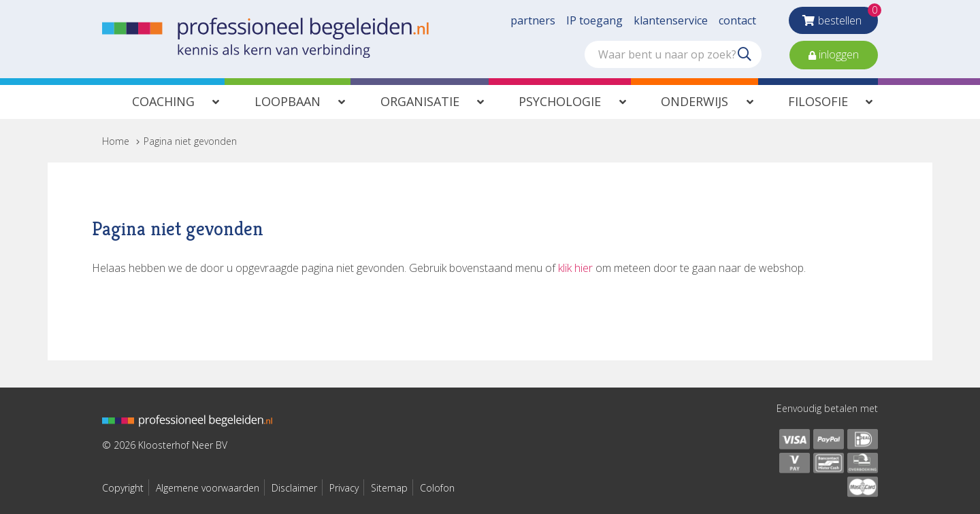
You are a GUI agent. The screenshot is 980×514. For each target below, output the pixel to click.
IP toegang (594, 20)
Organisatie (420, 101)
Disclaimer (294, 488)
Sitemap (389, 488)
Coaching (163, 101)
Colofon (437, 488)
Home (116, 141)
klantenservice (671, 20)
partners (533, 20)
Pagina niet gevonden (190, 141)
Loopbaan (288, 101)
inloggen (837, 54)
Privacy (344, 488)
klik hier (575, 268)
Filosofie (818, 101)
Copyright (123, 488)
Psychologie (560, 101)
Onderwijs (695, 101)
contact (737, 20)
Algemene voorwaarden (208, 488)
